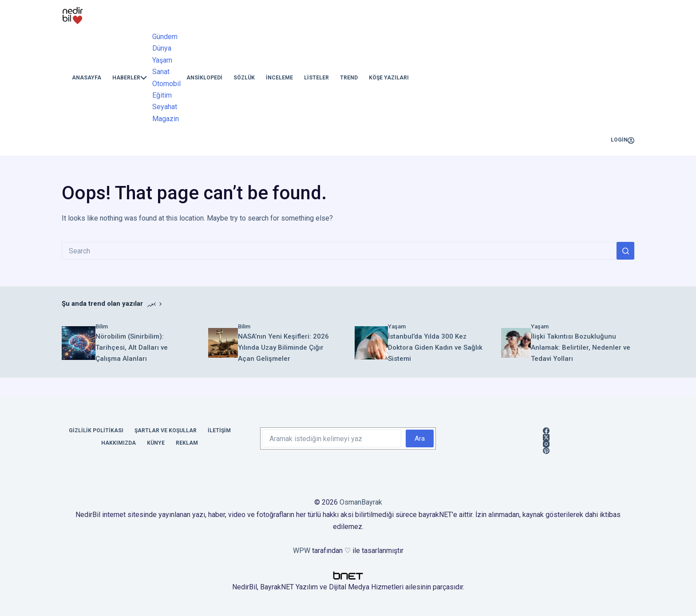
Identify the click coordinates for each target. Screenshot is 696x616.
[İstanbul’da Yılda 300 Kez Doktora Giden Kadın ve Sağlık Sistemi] (371, 343)
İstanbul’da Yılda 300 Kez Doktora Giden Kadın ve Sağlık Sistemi (435, 347)
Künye (156, 443)
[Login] (623, 140)
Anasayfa (87, 78)
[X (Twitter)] (546, 437)
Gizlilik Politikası (96, 430)
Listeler (316, 78)
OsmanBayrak (361, 502)
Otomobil (166, 84)
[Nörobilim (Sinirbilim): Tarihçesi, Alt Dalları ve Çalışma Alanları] (79, 343)
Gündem (165, 37)
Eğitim (162, 95)
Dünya (162, 48)
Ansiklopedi (204, 78)
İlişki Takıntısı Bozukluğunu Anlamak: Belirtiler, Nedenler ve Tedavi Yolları (581, 347)
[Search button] (625, 251)
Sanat (161, 72)
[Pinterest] (546, 451)
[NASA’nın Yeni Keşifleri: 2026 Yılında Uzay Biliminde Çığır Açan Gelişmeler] (223, 343)
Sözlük (244, 78)
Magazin (166, 119)
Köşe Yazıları (389, 78)
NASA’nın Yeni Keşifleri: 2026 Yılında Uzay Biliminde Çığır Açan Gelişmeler (283, 347)
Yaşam (162, 60)
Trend (349, 78)
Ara (420, 438)
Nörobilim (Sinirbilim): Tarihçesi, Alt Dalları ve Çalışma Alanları (132, 347)
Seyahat (165, 107)
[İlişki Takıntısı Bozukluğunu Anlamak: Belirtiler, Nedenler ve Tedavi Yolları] (516, 343)
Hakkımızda (119, 443)
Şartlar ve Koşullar (166, 430)
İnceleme (279, 78)
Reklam (187, 443)
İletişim (219, 430)
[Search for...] (339, 251)
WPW (302, 551)
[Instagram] (546, 444)
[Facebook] (546, 431)
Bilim (102, 326)
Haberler (130, 78)
